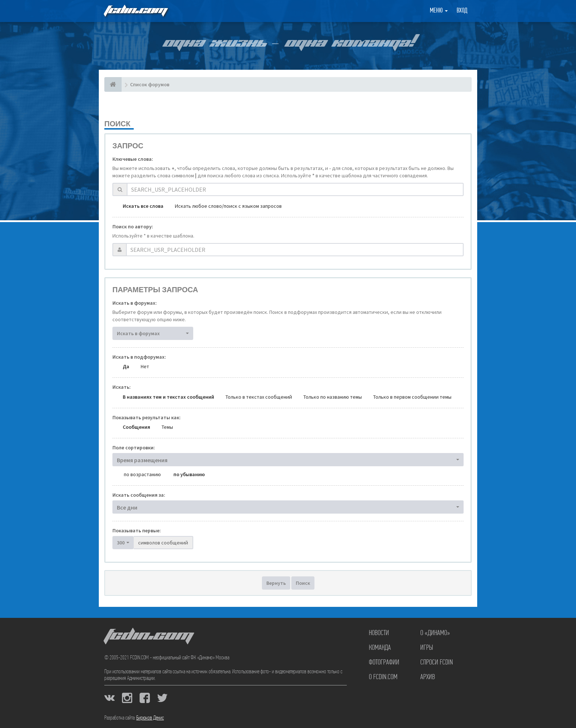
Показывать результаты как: (147, 417)
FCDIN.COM (135, 11)
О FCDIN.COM (383, 677)
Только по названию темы (333, 397)
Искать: (122, 387)
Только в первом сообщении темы (412, 397)
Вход (462, 11)
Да (126, 366)
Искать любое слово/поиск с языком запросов (228, 206)
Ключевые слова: (133, 159)
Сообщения (136, 427)
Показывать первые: (137, 530)
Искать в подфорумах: (139, 357)
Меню (439, 11)
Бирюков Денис (150, 718)
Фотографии (384, 663)
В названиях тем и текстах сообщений (168, 397)
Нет (145, 366)
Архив (428, 677)
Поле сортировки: (134, 448)
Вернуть (276, 583)
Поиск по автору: (133, 227)
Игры (427, 648)
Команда (380, 648)
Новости (379, 633)
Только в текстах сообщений (259, 397)
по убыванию (189, 474)
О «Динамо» (435, 633)
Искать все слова (143, 206)
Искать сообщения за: (139, 495)
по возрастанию (142, 474)
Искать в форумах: (135, 303)
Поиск (303, 583)
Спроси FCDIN (437, 663)
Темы (167, 427)
